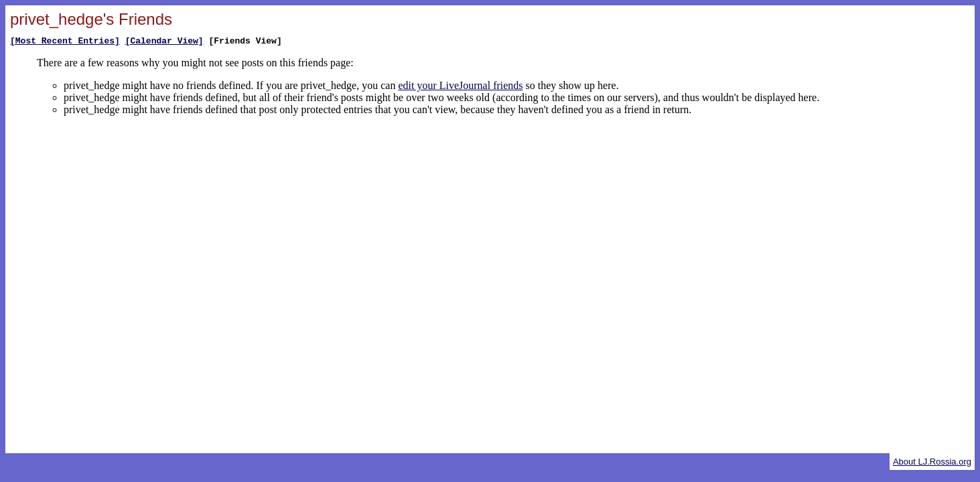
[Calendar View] (164, 42)
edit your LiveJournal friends (460, 87)
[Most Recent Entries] (65, 42)
